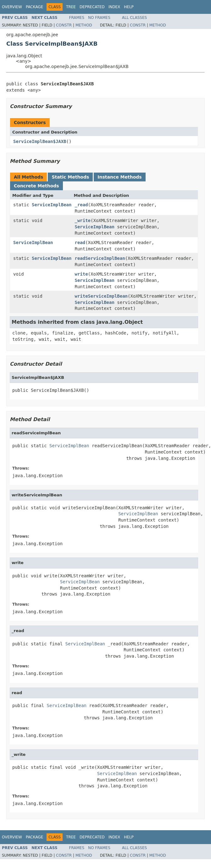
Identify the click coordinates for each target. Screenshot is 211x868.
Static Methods (70, 177)
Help (129, 7)
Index (114, 7)
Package (34, 7)
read (80, 243)
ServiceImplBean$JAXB (40, 141)
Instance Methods (119, 177)
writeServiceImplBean (101, 296)
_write (83, 220)
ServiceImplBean (52, 205)
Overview (12, 7)
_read (81, 205)
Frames (77, 18)
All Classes (134, 18)
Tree (71, 7)
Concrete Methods (36, 186)
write (81, 274)
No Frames (99, 18)
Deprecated (92, 7)
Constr (64, 25)
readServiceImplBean (100, 258)
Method (84, 25)
